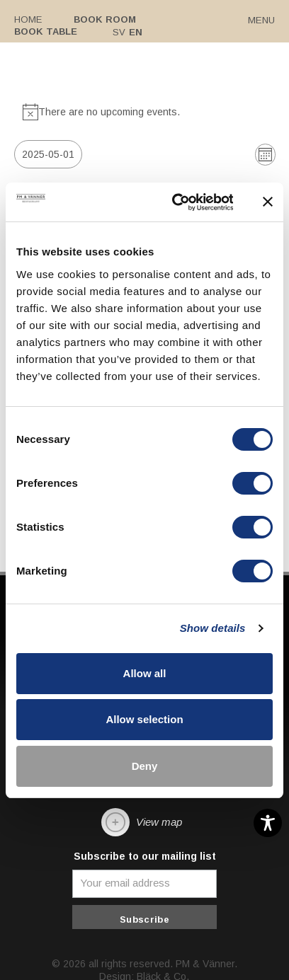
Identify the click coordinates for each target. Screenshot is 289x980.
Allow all (145, 673)
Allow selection (144, 719)
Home (28, 19)
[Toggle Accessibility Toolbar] (268, 823)
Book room (105, 19)
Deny (145, 766)
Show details (213, 628)
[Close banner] (268, 202)
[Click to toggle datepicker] (48, 154)
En (136, 31)
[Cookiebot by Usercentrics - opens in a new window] (175, 202)
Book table (46, 31)
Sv (119, 31)
